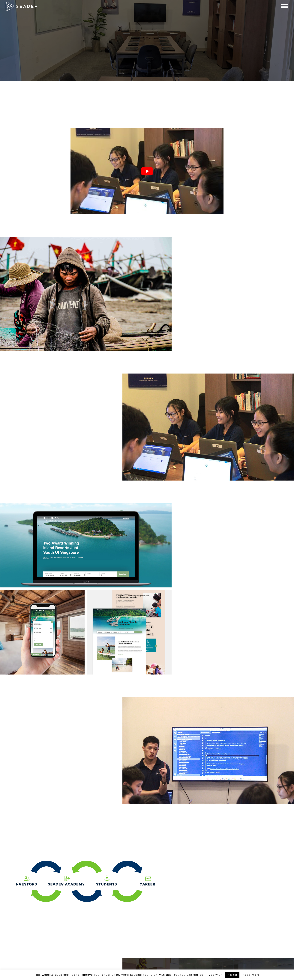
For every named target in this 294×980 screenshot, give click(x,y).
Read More (251, 975)
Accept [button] (232, 975)
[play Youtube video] (147, 171)
